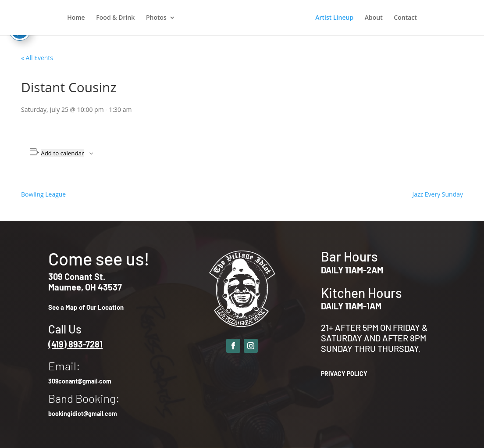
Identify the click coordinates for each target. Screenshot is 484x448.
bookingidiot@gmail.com (83, 414)
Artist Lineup (334, 18)
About (374, 18)
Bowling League (43, 194)
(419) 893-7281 (75, 344)
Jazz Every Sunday (438, 194)
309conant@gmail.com (80, 381)
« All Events (37, 58)
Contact (405, 18)
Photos (156, 18)
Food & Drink (115, 18)
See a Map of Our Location (86, 307)
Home (76, 18)
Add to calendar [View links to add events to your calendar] (62, 153)
